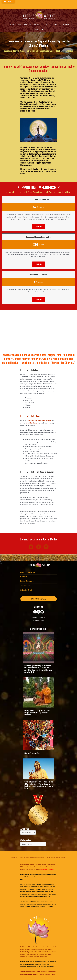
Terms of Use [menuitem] (25, 586)
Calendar (12, 24)
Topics (47, 24)
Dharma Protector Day (32, 753)
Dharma (38, 24)
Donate (37, 29)
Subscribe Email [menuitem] (26, 590)
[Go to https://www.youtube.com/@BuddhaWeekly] (42, 612)
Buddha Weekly (35, 887)
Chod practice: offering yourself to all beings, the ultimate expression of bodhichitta (37, 713)
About (57, 24)
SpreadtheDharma (33, 954)
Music (19, 24)
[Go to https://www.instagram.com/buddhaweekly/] (38, 612)
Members (67, 24)
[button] (42, 29)
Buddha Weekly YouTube (30, 416)
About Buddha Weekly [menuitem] (28, 572)
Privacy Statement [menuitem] (27, 581)
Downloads (28, 24)
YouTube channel (32, 423)
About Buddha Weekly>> (47, 869)
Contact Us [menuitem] (24, 577)
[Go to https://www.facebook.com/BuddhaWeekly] (35, 612)
